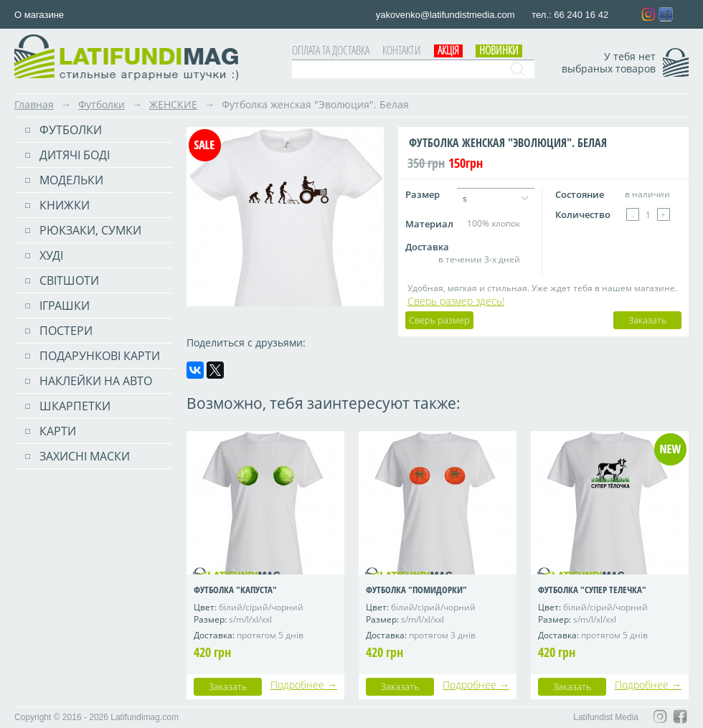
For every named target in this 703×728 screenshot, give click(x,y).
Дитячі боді (75, 155)
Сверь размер (439, 320)
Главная (34, 104)
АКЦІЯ (448, 50)
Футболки (102, 104)
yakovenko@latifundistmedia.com (447, 15)
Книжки (65, 205)
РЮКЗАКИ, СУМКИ (90, 230)
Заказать (647, 320)
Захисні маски (85, 456)
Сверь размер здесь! (456, 301)
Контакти (402, 50)
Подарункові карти (100, 356)
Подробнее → (304, 685)
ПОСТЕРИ (66, 331)
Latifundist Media (606, 717)
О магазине (39, 15)
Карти (58, 431)
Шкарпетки (75, 406)
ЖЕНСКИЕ (173, 104)
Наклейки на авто (96, 381)
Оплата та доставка (331, 50)
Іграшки (65, 306)
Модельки (71, 180)
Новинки (499, 50)
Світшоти (69, 280)
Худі (51, 255)
